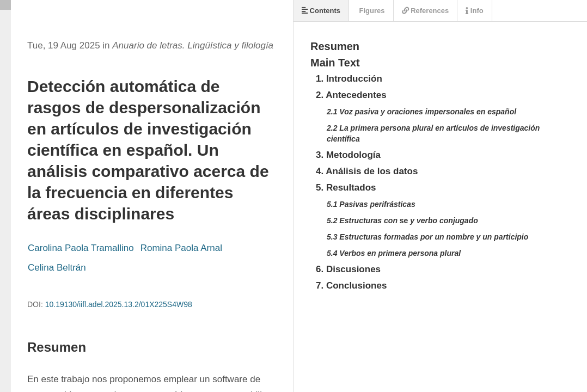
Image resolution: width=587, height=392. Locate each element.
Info (474, 11)
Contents (321, 11)
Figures (371, 11)
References (426, 11)
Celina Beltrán (57, 268)
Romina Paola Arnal (181, 248)
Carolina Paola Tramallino (81, 248)
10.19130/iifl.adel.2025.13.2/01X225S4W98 (119, 304)
